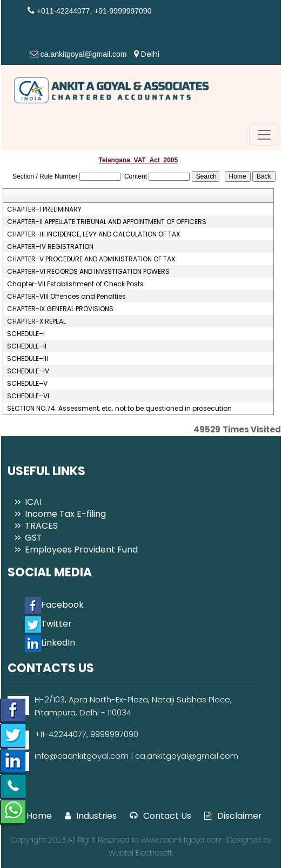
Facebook (54, 605)
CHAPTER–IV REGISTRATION (50, 247)
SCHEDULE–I (26, 334)
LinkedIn (50, 643)
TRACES (41, 526)
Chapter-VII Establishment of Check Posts (75, 284)
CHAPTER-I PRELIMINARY (44, 209)
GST (33, 538)
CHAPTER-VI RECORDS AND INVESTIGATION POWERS (88, 272)
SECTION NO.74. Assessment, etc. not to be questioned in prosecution (119, 409)
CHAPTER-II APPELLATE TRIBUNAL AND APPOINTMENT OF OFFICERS (107, 222)
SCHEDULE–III (28, 359)
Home (32, 816)
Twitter (48, 624)
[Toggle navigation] (264, 135)
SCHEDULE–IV (28, 371)
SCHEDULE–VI (28, 396)
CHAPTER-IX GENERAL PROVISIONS (60, 309)
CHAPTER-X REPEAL (36, 321)
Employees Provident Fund (81, 550)
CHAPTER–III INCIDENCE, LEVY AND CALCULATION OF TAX (93, 234)
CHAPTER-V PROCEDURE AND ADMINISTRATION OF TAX (91, 259)
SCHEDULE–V (27, 384)
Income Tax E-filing (65, 514)
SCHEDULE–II (27, 346)
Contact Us (160, 816)
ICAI (33, 502)
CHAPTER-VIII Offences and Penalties (66, 297)
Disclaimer (233, 816)
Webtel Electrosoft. (141, 853)
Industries (91, 816)
